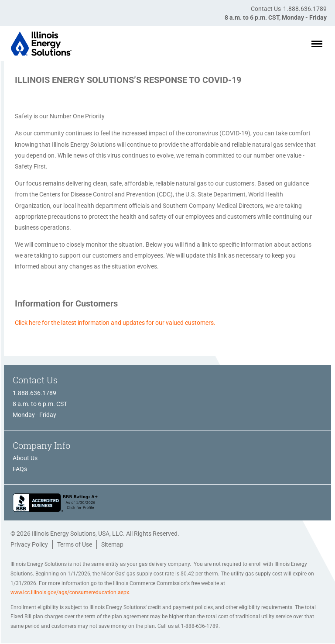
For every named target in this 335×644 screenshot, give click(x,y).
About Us (25, 458)
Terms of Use (75, 544)
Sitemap (112, 544)
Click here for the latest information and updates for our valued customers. (115, 323)
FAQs (20, 469)
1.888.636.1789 (305, 9)
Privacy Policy (29, 544)
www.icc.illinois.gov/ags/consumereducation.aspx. (70, 592)
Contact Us (266, 9)
